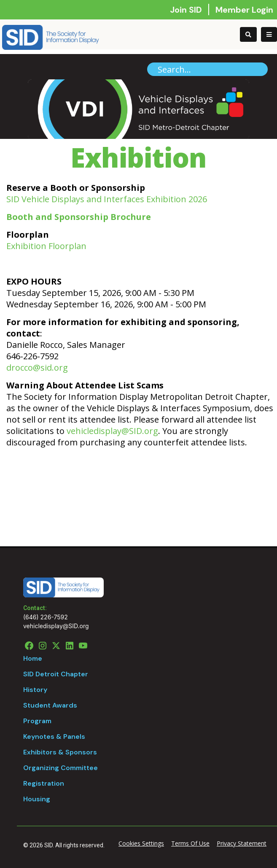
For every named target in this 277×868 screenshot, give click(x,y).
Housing (37, 799)
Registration (44, 783)
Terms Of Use (190, 843)
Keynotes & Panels (54, 736)
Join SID (187, 10)
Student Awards (50, 705)
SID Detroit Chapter (56, 674)
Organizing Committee (61, 768)
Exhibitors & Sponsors (60, 752)
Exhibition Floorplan (46, 246)
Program (37, 721)
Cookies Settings (141, 843)
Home (33, 658)
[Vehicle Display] (51, 37)
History (35, 690)
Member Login (244, 10)
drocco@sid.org (37, 368)
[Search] (207, 69)
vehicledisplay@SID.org (112, 431)
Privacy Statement (242, 843)
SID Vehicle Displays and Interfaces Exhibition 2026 (107, 199)
